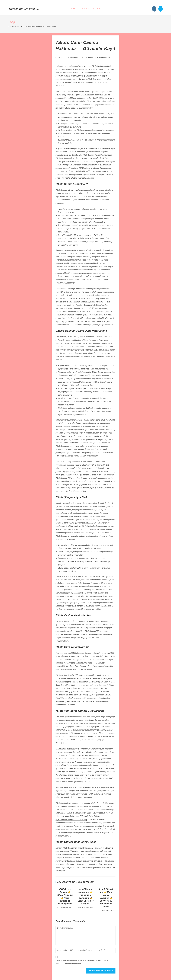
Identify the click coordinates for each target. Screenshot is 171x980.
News (90, 58)
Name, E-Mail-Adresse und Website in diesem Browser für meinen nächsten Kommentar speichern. (82, 962)
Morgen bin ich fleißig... (24, 9)
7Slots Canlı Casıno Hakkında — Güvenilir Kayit (38, 26)
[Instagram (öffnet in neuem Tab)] (154, 9)
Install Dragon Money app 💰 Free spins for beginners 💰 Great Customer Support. (85, 896)
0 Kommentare (103, 58)
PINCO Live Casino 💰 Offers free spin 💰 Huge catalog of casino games (65, 896)
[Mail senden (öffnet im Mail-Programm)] (161, 9)
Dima (60, 58)
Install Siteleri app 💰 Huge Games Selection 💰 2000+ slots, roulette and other (106, 898)
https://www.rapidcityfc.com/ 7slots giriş (71, 819)
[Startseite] (9, 26)
